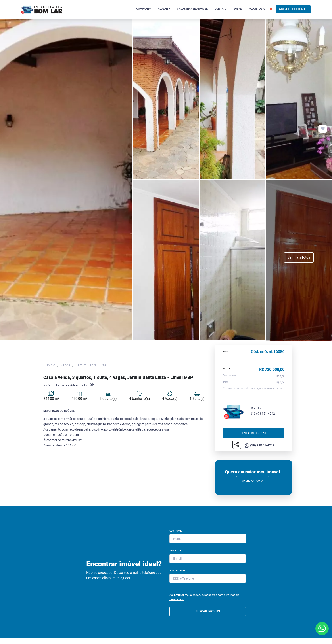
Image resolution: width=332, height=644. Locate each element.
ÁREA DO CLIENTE (293, 9)
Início (51, 365)
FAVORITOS (260, 9)
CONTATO (221, 9)
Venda (65, 365)
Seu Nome (176, 531)
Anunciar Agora (253, 481)
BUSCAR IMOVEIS (208, 611)
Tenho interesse (253, 433)
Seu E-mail (176, 551)
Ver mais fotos (299, 257)
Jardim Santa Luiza (91, 365)
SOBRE (238, 9)
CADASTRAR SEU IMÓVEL (192, 9)
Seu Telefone (178, 571)
